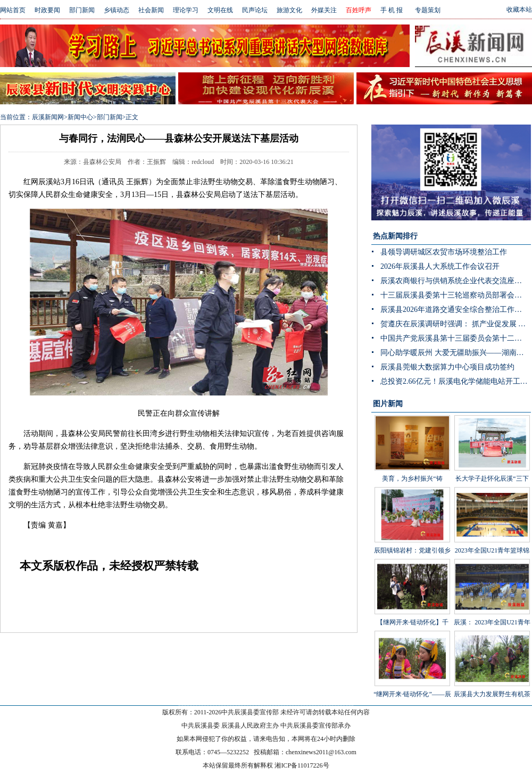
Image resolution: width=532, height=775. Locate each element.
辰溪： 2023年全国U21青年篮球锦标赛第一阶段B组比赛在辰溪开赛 (492, 608)
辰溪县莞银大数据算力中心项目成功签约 (447, 367)
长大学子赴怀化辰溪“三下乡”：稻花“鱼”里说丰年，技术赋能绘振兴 (492, 465)
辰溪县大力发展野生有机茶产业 (492, 672)
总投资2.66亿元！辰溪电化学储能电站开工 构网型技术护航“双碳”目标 (456, 381)
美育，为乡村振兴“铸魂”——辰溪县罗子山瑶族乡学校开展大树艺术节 (412, 465)
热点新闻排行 (395, 236)
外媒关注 (324, 10)
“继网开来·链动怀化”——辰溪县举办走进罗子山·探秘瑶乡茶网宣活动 (412, 680)
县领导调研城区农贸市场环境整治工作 (444, 252)
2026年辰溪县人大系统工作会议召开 (440, 266)
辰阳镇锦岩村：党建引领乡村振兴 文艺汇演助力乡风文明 (412, 537)
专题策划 (428, 10)
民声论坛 (255, 10)
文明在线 (220, 10)
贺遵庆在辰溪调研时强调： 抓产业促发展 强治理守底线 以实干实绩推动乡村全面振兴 (456, 324)
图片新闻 (388, 404)
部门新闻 (82, 10)
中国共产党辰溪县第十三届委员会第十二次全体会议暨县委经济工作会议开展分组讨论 (456, 338)
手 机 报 (392, 10)
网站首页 (13, 10)
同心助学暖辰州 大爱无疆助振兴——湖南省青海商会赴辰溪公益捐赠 (456, 353)
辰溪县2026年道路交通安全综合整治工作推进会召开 (456, 310)
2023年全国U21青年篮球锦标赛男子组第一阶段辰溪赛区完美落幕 (492, 537)
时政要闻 (47, 10)
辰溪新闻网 (48, 117)
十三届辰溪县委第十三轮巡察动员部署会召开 (455, 295)
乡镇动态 (117, 10)
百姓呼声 (359, 10)
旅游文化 (289, 10)
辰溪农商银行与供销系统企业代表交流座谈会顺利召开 (456, 281)
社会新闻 (151, 10)
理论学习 (186, 10)
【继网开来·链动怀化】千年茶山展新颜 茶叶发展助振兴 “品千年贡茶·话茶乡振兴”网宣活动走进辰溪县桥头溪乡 (412, 624)
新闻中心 (80, 117)
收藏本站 (519, 10)
